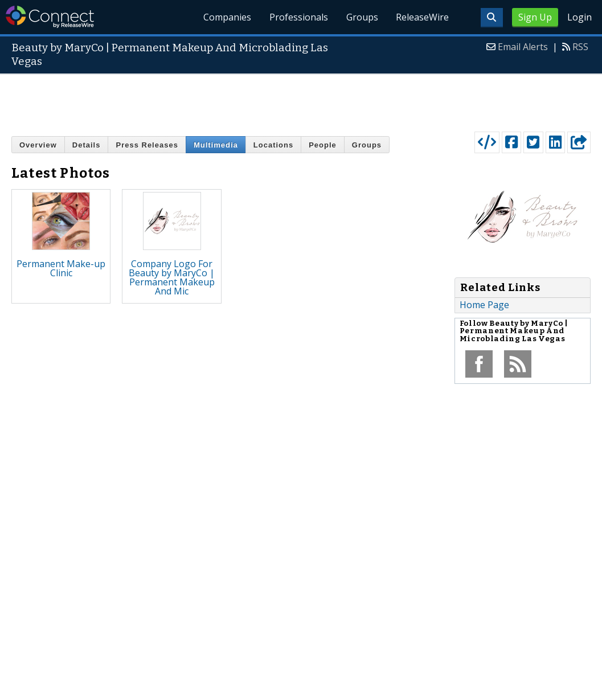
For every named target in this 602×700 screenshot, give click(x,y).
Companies (227, 17)
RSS (580, 47)
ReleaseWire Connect (50, 17)
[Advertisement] (301, 100)
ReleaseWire (422, 17)
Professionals (298, 17)
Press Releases (147, 145)
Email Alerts (523, 47)
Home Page (484, 305)
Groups (362, 17)
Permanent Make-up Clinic (61, 268)
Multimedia (216, 145)
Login (580, 17)
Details (87, 145)
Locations (273, 145)
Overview (38, 145)
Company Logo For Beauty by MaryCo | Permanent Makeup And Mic (172, 277)
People (323, 145)
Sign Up (535, 17)
